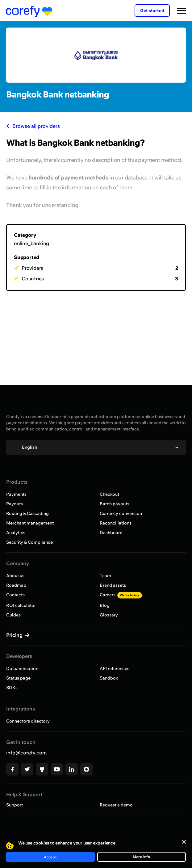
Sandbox (109, 678)
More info (142, 857)
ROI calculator (21, 605)
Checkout (109, 494)
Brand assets (113, 585)
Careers (121, 595)
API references (115, 668)
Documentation (22, 668)
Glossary (109, 615)
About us (15, 576)
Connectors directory (28, 721)
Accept (50, 857)
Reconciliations (116, 523)
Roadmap (16, 585)
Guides (13, 615)
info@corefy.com (26, 753)
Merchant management (30, 523)
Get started (152, 11)
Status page (18, 678)
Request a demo (116, 805)
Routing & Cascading (27, 513)
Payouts (15, 504)
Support (15, 805)
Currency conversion (121, 513)
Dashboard (111, 533)
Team (105, 576)
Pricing (15, 635)
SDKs (12, 688)
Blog (105, 605)
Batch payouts (115, 504)
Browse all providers (33, 126)
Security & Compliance (29, 542)
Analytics (16, 533)
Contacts (15, 595)
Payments (16, 494)
